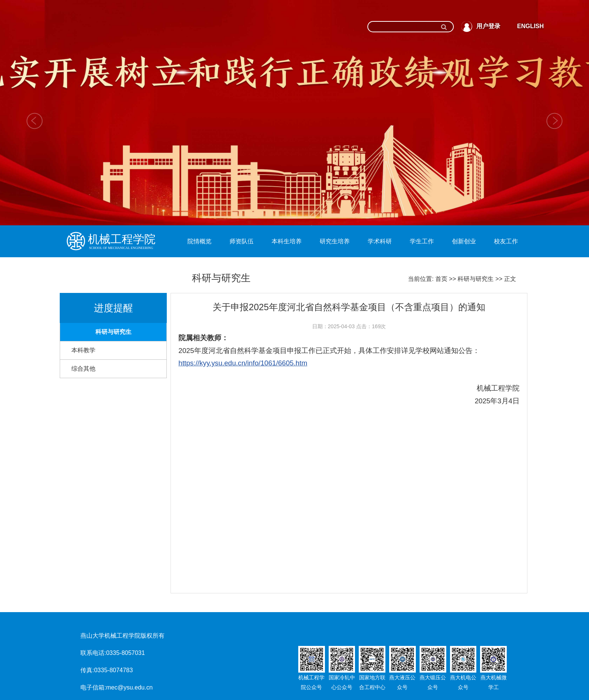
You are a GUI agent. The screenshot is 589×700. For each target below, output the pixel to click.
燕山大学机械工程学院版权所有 (122, 636)
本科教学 (83, 350)
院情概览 (199, 241)
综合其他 (83, 369)
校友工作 (506, 241)
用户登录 (488, 26)
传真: (87, 670)
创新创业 (464, 241)
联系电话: (93, 653)
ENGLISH (530, 26)
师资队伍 (242, 241)
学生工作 (422, 241)
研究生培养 (335, 241)
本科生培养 (287, 241)
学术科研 (380, 241)
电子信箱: (93, 687)
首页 (441, 279)
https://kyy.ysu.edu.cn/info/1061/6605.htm (243, 363)
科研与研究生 (476, 279)
